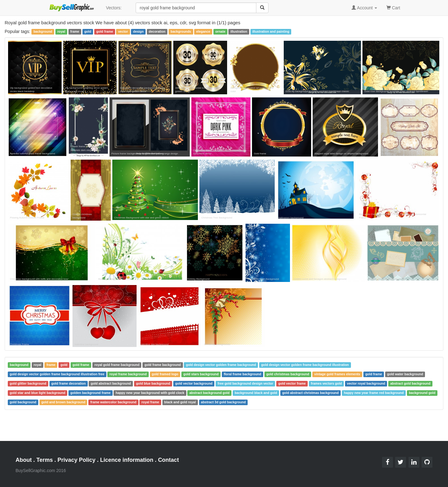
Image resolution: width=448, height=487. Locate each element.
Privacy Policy (77, 460)
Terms (45, 460)
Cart (393, 7)
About (24, 460)
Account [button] (364, 8)
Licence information (127, 460)
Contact (168, 460)
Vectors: (114, 8)
